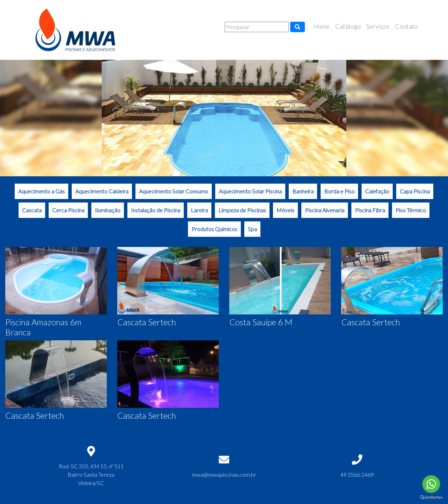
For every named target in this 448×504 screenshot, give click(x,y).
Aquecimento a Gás (41, 191)
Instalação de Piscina (156, 210)
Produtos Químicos (214, 229)
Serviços (378, 26)
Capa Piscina (415, 191)
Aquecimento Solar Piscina (250, 191)
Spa (252, 229)
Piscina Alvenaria (325, 210)
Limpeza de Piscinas (242, 210)
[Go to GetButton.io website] (431, 497)
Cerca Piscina (68, 210)
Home (321, 26)
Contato (407, 26)
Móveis (285, 210)
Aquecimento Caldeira (102, 191)
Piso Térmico (411, 210)
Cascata (32, 210)
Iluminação (108, 210)
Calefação (377, 191)
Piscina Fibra (370, 210)
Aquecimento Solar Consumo (174, 191)
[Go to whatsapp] (431, 484)
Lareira (199, 210)
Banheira (303, 191)
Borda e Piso (339, 191)
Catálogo (348, 26)
